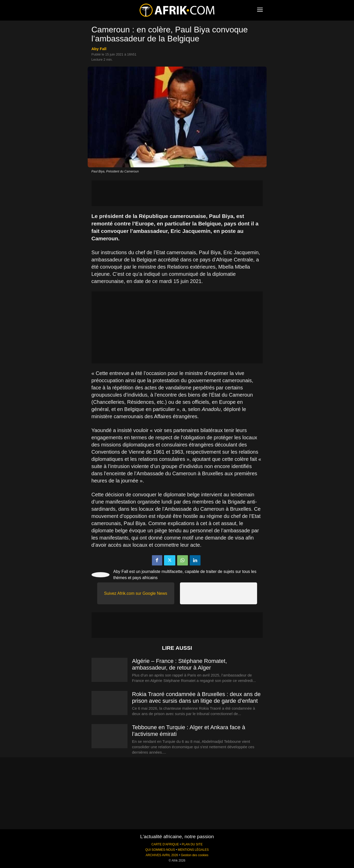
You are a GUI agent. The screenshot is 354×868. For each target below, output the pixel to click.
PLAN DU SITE (192, 844)
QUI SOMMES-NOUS (160, 850)
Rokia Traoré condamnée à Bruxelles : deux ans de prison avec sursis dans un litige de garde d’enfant (196, 697)
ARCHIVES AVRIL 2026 (162, 855)
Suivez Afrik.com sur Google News (136, 593)
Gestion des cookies (194, 855)
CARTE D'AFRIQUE (165, 844)
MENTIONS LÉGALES (193, 850)
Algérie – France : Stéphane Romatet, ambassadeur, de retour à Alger (180, 664)
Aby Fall (99, 49)
